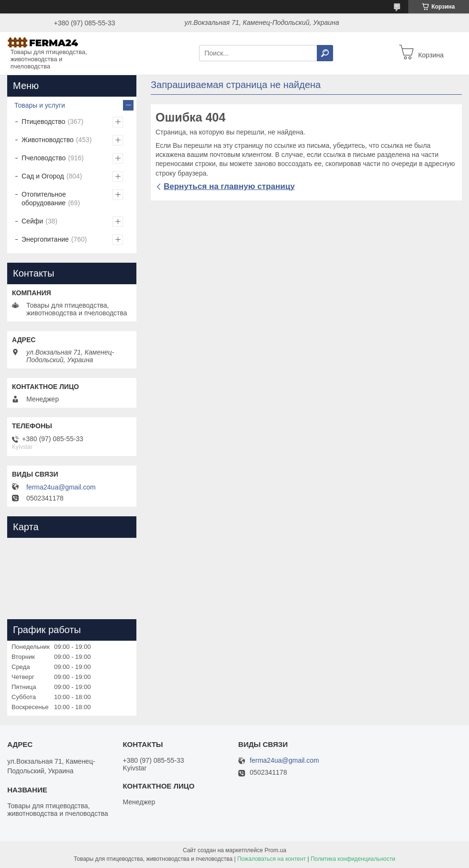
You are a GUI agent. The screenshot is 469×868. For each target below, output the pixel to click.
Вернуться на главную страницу (229, 186)
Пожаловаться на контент (272, 859)
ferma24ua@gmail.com (61, 487)
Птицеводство (43, 122)
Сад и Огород (43, 176)
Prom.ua (275, 850)
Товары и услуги (40, 105)
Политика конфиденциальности (353, 859)
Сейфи (32, 221)
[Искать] (325, 53)
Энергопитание (45, 239)
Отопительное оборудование (44, 199)
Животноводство (48, 140)
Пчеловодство (44, 158)
